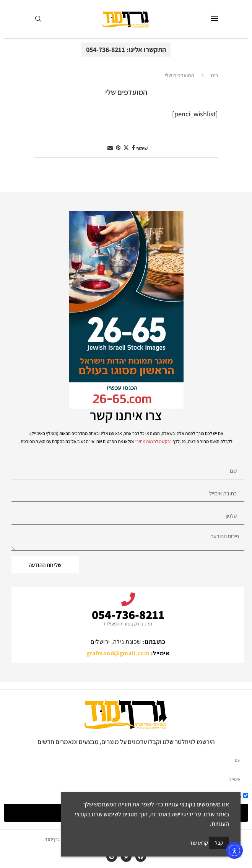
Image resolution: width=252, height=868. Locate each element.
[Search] (38, 19)
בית (214, 75)
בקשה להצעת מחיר (153, 441)
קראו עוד (199, 843)
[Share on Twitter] (126, 148)
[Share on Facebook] (133, 148)
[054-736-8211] (128, 599)
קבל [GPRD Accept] (219, 843)
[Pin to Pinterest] (118, 148)
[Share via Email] (110, 148)
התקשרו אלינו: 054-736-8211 (126, 50)
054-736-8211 (128, 614)
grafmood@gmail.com (118, 653)
